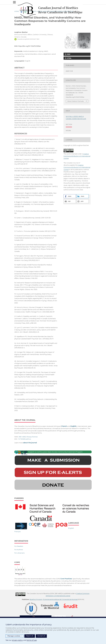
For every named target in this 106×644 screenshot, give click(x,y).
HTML (69, 58)
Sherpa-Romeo (32, 437)
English (71, 528)
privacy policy (17, 640)
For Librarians (19, 553)
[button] (70, 196)
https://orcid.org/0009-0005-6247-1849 (28, 39)
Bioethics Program (36, 599)
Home (17, 11)
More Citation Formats (76, 101)
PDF (68, 54)
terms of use (32, 640)
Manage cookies (15, 636)
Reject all (30, 636)
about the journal (30, 443)
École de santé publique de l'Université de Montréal (60, 599)
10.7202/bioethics (25, 439)
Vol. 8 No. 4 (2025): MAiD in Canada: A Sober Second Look (51, 11)
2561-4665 (22, 437)
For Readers (19, 546)
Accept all (41, 636)
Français (17, 532)
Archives (24, 11)
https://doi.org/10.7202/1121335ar (29, 46)
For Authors (19, 550)
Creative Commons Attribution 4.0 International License (77, 156)
